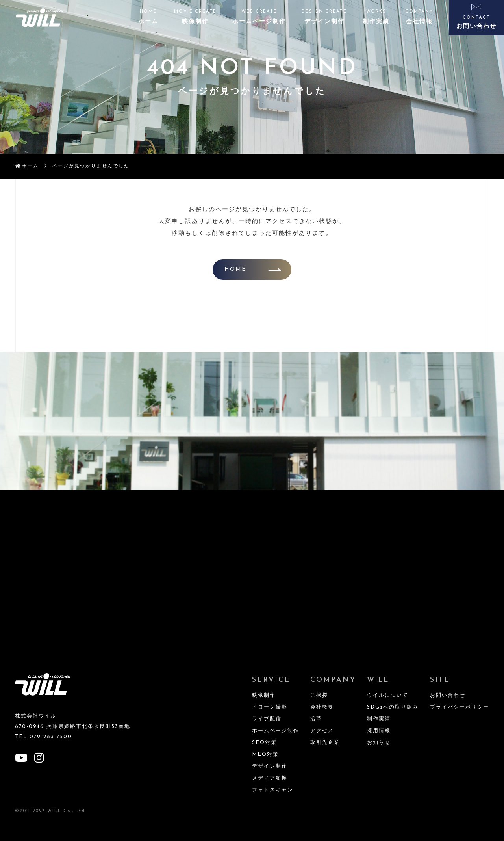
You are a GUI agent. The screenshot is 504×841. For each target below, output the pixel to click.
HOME (235, 269)
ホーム (30, 166)
